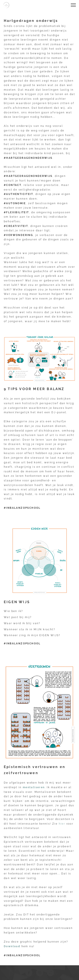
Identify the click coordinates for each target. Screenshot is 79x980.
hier (62, 824)
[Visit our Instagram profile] (40, 973)
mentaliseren (34, 787)
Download (12, 946)
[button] (73, 5)
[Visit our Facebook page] (29, 973)
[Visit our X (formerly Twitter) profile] (50, 973)
